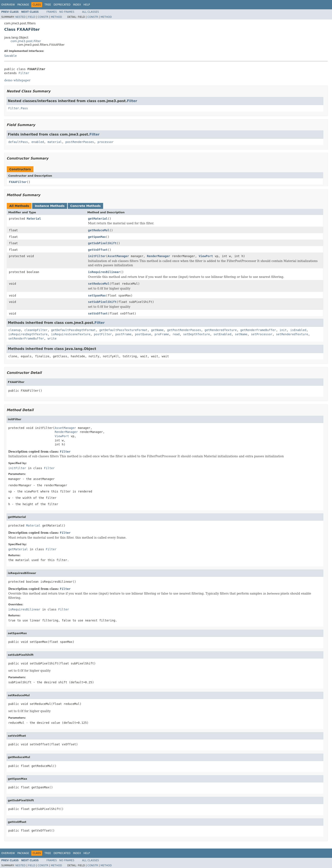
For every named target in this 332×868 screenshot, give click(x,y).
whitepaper (22, 80)
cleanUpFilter (36, 330)
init (283, 330)
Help (87, 5)
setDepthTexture (196, 334)
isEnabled (298, 330)
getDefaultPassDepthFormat (73, 330)
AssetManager (118, 256)
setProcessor (262, 334)
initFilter (97, 256)
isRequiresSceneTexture (71, 334)
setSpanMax (97, 295)
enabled (38, 142)
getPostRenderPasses (184, 330)
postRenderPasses (80, 142)
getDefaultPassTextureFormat (123, 330)
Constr (43, 17)
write (52, 338)
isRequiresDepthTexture (28, 334)
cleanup (15, 330)
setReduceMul (99, 284)
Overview (8, 5)
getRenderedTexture (221, 330)
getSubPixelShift (102, 243)
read (176, 334)
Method (56, 17)
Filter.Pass (18, 108)
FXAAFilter (18, 182)
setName (241, 334)
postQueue (143, 334)
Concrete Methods (86, 206)
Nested (20, 17)
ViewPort (206, 256)
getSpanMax (97, 237)
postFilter (103, 334)
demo (8, 80)
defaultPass (18, 142)
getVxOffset (98, 250)
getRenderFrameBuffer (258, 330)
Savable (10, 56)
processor (105, 142)
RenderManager (159, 256)
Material (34, 219)
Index (77, 5)
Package (23, 5)
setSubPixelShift (102, 302)
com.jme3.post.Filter (26, 41)
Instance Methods (50, 206)
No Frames (67, 12)
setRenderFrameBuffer (26, 338)
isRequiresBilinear (104, 272)
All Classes (91, 12)
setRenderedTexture (292, 334)
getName (157, 330)
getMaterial (98, 219)
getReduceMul (99, 230)
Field (32, 17)
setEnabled (222, 334)
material (55, 142)
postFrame (123, 334)
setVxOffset (98, 313)
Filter (24, 73)
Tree (48, 5)
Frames (52, 12)
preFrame (162, 334)
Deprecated (62, 5)
